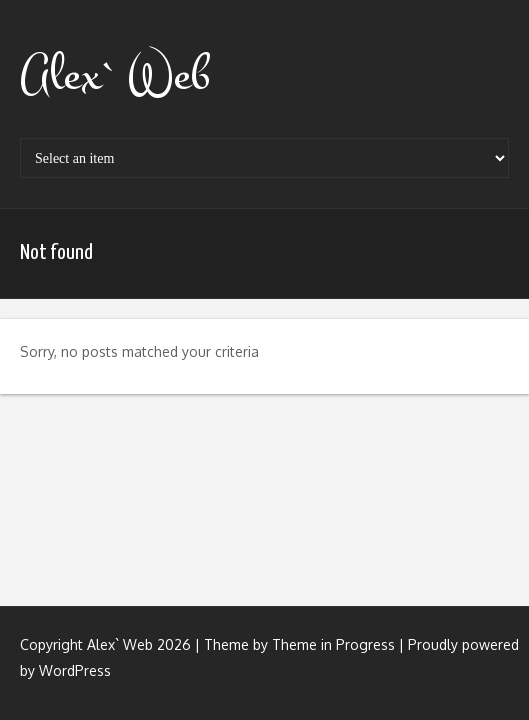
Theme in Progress (333, 644)
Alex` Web (115, 75)
